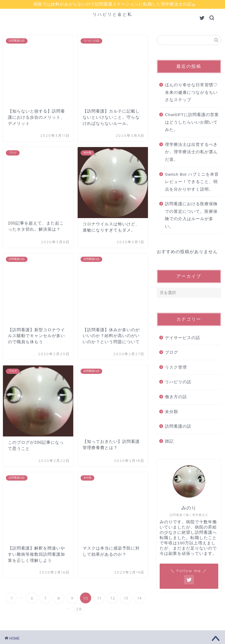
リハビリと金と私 (112, 15)
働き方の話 (176, 398)
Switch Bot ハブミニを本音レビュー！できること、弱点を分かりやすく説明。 (192, 182)
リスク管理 (176, 368)
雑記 (169, 442)
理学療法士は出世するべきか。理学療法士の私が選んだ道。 (191, 153)
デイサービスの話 (183, 339)
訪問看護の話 (178, 427)
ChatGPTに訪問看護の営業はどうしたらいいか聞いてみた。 (192, 123)
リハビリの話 (178, 383)
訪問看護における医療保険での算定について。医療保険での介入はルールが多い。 (191, 216)
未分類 (172, 412)
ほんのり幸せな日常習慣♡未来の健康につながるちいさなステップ (191, 93)
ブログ (172, 353)
